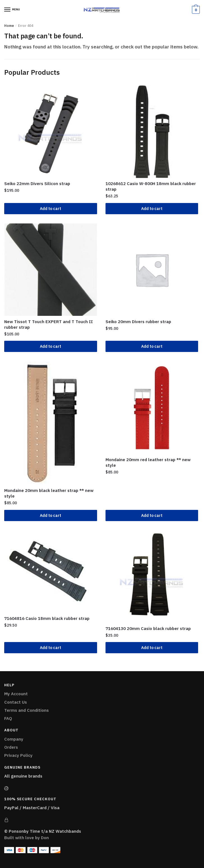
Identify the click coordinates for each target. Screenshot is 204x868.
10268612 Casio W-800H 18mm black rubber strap (151, 186)
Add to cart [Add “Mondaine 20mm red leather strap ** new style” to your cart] (152, 515)
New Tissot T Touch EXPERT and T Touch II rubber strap (49, 324)
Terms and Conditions (27, 710)
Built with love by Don (27, 838)
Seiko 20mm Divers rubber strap (138, 322)
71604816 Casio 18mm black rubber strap (47, 618)
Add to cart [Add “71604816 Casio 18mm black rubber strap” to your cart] (51, 648)
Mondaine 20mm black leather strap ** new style (49, 493)
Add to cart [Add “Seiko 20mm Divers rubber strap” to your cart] (152, 346)
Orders (11, 747)
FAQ (8, 718)
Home (9, 26)
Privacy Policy (18, 755)
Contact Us (16, 702)
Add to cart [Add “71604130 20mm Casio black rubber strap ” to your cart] (152, 648)
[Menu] (8, 10)
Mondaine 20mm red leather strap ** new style (148, 462)
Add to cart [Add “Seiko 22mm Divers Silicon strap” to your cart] (51, 209)
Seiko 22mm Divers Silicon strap (37, 184)
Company (14, 739)
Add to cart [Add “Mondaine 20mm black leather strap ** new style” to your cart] (51, 515)
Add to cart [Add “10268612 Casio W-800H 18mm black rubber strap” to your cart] (152, 209)
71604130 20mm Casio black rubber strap (148, 628)
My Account (16, 694)
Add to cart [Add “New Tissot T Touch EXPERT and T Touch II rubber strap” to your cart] (51, 346)
